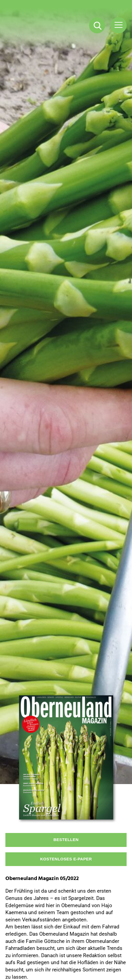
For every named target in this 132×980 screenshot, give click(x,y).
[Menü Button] (119, 25)
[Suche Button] (97, 25)
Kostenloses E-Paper (66, 859)
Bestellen (66, 840)
